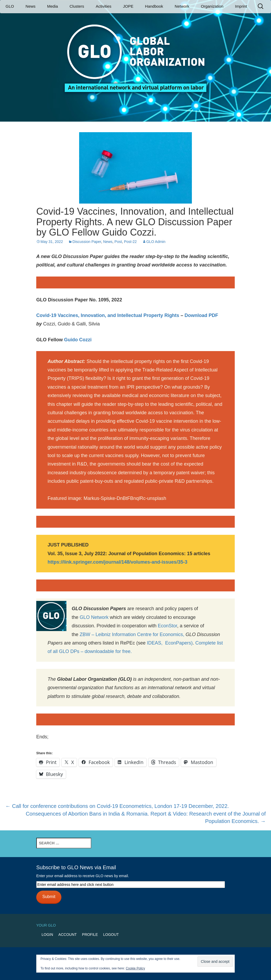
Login (47, 935)
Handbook (154, 6)
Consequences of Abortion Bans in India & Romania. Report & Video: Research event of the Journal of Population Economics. (146, 818)
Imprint (241, 6)
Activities (104, 6)
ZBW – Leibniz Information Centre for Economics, (132, 634)
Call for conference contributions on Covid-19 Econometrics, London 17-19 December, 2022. (117, 806)
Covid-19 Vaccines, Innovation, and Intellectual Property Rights (108, 315)
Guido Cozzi (77, 340)
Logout (111, 935)
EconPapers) (178, 643)
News (31, 6)
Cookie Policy (135, 968)
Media (53, 6)
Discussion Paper (87, 242)
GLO (10, 6)
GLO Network (94, 617)
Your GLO (46, 925)
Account (68, 935)
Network (182, 6)
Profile (90, 935)
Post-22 (130, 242)
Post (118, 242)
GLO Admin (156, 242)
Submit (49, 897)
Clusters (77, 6)
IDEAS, (155, 643)
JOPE (128, 6)
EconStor (167, 626)
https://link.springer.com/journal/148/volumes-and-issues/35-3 (118, 562)
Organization (212, 6)
